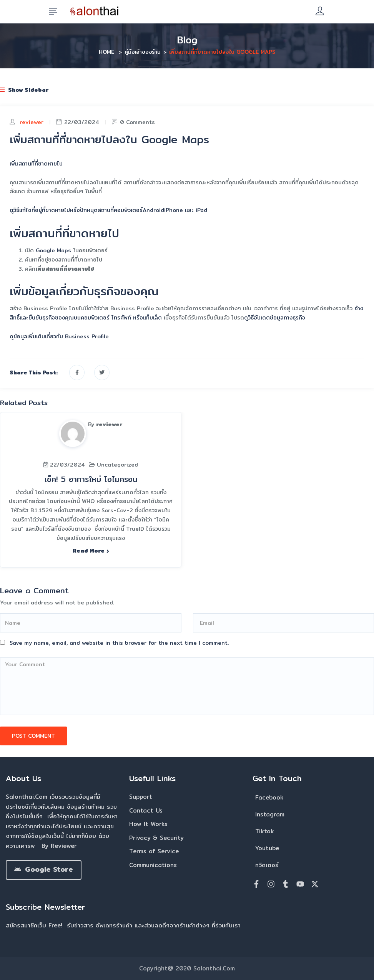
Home (106, 52)
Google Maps (53, 250)
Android (153, 210)
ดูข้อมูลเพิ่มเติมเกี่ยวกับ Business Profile (59, 336)
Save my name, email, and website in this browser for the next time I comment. (119, 643)
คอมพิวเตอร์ (128, 210)
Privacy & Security (156, 838)
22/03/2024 (78, 122)
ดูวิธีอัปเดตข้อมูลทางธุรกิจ (275, 318)
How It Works (148, 824)
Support (141, 797)
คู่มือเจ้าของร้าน (143, 52)
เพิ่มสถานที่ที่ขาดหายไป (36, 164)
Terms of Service (154, 851)
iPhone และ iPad (186, 210)
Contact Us (146, 810)
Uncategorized (117, 465)
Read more (91, 551)
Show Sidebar (24, 90)
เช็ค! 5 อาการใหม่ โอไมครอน (91, 479)
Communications (153, 865)
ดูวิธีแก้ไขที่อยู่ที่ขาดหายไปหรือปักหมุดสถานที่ (62, 210)
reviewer (32, 122)
